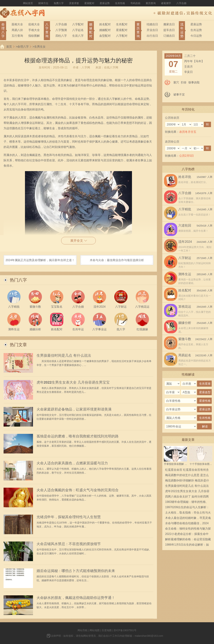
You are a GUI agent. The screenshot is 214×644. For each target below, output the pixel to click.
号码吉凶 (135, 3)
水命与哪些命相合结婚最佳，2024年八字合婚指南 (187, 524)
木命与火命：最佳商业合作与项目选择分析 (117, 260)
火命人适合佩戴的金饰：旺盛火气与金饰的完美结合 (78, 490)
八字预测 (61, 30)
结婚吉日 (152, 24)
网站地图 (95, 630)
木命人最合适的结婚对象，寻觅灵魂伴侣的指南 (188, 519)
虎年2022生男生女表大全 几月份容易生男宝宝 (73, 382)
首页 (9, 47)
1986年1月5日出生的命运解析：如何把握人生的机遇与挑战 (187, 545)
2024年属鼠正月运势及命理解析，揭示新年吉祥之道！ (40, 260)
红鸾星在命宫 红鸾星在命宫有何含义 (187, 470)
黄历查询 (151, 3)
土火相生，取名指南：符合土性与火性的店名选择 (188, 513)
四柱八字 (61, 36)
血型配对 (105, 36)
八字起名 (78, 30)
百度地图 (107, 630)
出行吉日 (152, 36)
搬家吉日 (169, 24)
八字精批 (185, 209)
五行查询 (17, 36)
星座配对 (89, 3)
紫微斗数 (185, 339)
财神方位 (43, 3)
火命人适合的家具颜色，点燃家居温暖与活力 (72, 463)
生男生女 (40, 47)
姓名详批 (185, 177)
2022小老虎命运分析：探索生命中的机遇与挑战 (187, 535)
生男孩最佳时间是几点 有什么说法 (64, 355)
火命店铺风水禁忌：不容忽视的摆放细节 (69, 544)
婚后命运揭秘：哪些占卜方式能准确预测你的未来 (76, 571)
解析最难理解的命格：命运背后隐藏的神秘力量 (188, 540)
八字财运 (185, 258)
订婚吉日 (169, 36)
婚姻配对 (105, 30)
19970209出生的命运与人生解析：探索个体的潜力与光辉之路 (187, 508)
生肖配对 (122, 24)
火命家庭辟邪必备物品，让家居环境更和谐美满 (74, 409)
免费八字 (59, 3)
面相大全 (17, 24)
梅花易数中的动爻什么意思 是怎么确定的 (187, 476)
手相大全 (34, 30)
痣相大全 (34, 24)
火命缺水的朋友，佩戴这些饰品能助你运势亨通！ (76, 598)
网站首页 (28, 3)
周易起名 (185, 355)
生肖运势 (196, 30)
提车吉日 (169, 30)
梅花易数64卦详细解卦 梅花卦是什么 (187, 481)
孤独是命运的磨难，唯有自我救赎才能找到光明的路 (78, 436)
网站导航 (83, 630)
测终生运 (185, 274)
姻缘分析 (185, 323)
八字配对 (78, 24)
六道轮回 (185, 225)
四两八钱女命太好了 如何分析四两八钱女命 (187, 497)
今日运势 (196, 36)
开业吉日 (152, 30)
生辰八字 (78, 36)
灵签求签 (74, 3)
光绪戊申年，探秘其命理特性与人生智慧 (69, 517)
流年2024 (185, 242)
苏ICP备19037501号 (125, 630)
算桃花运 (185, 307)
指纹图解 (34, 36)
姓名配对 (105, 24)
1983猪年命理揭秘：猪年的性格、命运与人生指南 (187, 502)
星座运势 (105, 3)
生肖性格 (120, 3)
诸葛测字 (166, 3)
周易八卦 (17, 30)
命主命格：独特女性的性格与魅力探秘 (188, 529)
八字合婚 (181, 3)
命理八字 (23, 47)
